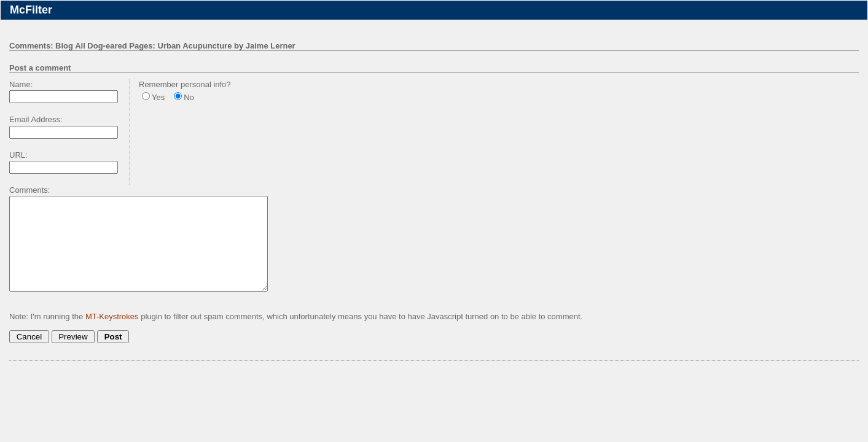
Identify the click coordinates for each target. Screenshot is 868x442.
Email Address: (36, 119)
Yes (158, 97)
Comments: (29, 190)
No (189, 97)
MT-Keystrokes (112, 335)
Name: (21, 84)
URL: (18, 155)
